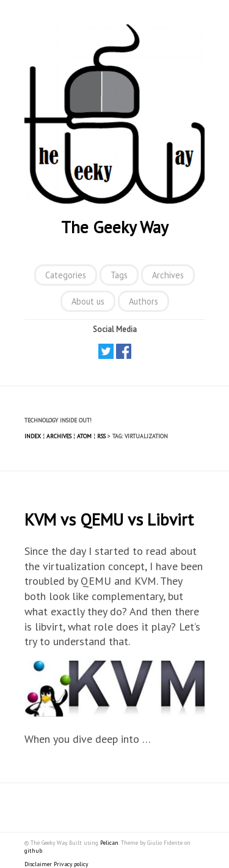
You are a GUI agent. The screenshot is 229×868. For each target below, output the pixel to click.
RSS (101, 436)
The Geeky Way (115, 227)
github (33, 851)
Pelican (109, 843)
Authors (144, 301)
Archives (168, 275)
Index (33, 436)
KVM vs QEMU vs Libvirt (109, 519)
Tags (119, 275)
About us (88, 301)
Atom (84, 436)
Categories (66, 275)
